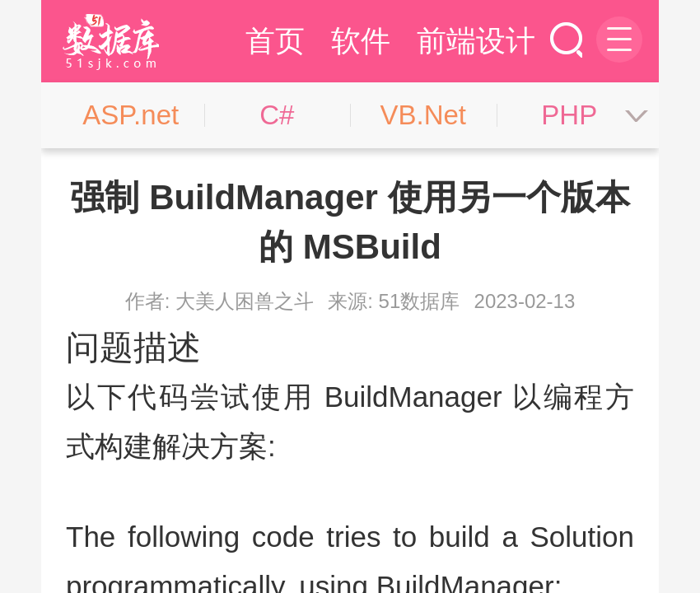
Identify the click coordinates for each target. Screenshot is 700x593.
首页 (275, 41)
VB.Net (423, 115)
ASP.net (131, 115)
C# (277, 115)
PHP (569, 115)
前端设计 (476, 41)
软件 (361, 41)
